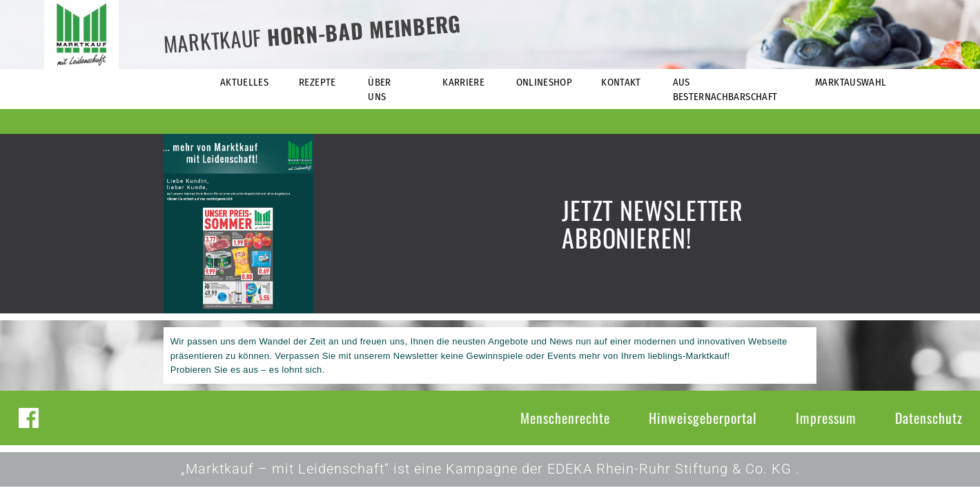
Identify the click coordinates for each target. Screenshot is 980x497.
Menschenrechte (565, 418)
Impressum (826, 418)
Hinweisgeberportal (703, 418)
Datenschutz (929, 418)
